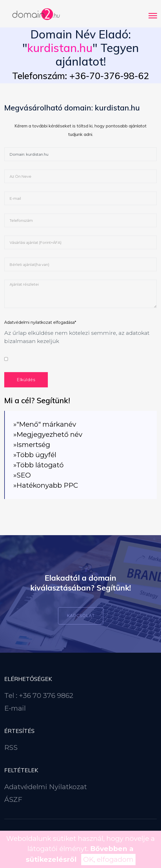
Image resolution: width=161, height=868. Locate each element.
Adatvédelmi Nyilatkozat (46, 787)
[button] (152, 15)
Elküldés (26, 380)
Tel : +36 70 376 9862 (39, 696)
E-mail (15, 708)
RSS (11, 747)
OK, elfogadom (108, 859)
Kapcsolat (81, 616)
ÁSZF (13, 799)
